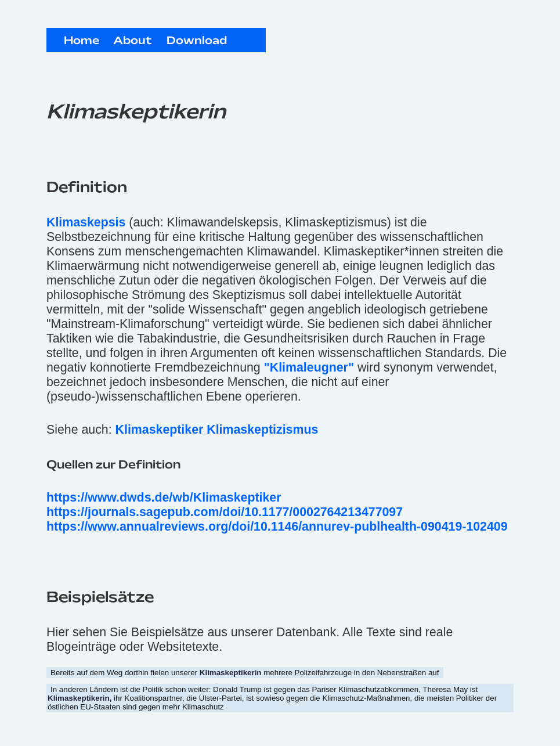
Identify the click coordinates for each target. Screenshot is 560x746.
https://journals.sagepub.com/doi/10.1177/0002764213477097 (225, 512)
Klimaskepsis (86, 222)
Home (82, 41)
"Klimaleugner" (309, 367)
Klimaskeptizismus (262, 430)
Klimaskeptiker (160, 430)
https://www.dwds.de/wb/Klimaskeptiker (164, 498)
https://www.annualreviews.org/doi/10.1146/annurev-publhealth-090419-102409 (277, 527)
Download (197, 41)
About (133, 41)
